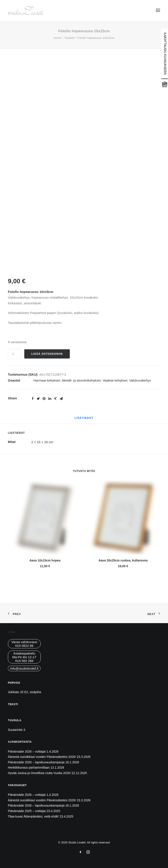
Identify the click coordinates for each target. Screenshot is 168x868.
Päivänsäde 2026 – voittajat (27, 751)
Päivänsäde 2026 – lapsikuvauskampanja (36, 762)
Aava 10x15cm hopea (45, 560)
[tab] (84, 420)
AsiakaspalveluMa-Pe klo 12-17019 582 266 (24, 657)
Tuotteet (69, 38)
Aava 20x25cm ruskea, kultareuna (123, 560)
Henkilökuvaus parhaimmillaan (29, 768)
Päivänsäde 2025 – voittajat (27, 811)
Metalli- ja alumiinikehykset (81, 380)
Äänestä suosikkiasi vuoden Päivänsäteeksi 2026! (42, 757)
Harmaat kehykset (47, 380)
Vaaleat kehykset (115, 380)
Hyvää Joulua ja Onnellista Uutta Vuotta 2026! (39, 773)
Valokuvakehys (140, 380)
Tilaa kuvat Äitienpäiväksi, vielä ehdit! (33, 816)
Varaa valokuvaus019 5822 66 (24, 644)
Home (58, 38)
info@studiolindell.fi (24, 668)
